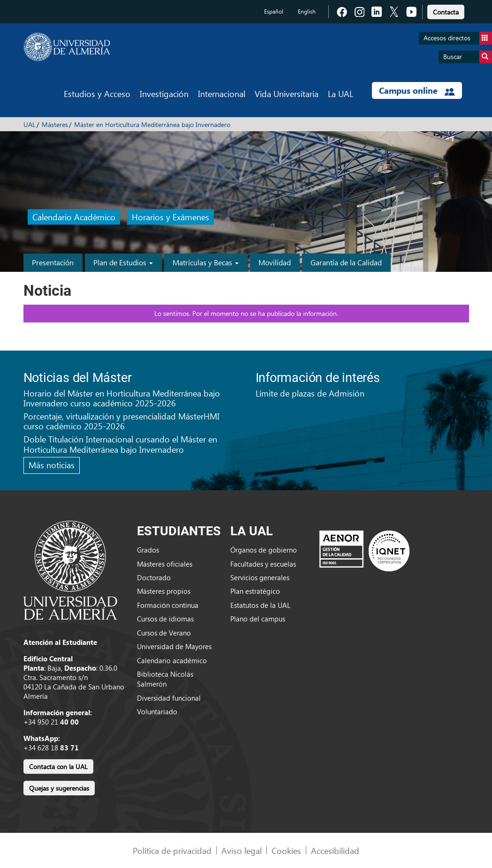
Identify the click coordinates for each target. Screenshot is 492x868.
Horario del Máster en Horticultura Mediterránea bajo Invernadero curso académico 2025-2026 (122, 398)
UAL (30, 124)
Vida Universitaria (287, 94)
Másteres (55, 124)
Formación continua (168, 605)
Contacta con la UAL (58, 767)
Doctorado (154, 577)
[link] (446, 11)
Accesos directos (458, 38)
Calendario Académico (74, 217)
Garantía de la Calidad (346, 262)
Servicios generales (260, 577)
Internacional (222, 94)
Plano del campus (258, 619)
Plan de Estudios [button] (123, 262)
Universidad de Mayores (174, 646)
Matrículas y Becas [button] (206, 262)
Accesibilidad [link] (335, 850)
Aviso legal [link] (242, 850)
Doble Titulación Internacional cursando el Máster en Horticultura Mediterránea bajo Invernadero (120, 444)
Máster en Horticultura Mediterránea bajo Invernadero (152, 124)
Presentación (53, 262)
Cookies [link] (286, 850)
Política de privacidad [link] (172, 850)
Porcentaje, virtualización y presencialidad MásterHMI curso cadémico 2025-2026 (121, 421)
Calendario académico (172, 660)
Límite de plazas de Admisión (310, 393)
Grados (148, 550)
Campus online (417, 90)
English (307, 11)
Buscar (468, 57)
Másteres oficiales (165, 564)
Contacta (446, 12)
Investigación (164, 94)
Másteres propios (164, 591)
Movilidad (275, 262)
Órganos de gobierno (264, 550)
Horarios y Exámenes (170, 217)
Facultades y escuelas (263, 564)
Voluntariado (157, 711)
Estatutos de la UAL (260, 605)
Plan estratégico (255, 591)
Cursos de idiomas (165, 619)
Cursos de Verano (164, 633)
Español (274, 11)
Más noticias (52, 465)
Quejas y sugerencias (59, 788)
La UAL (341, 94)
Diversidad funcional (169, 698)
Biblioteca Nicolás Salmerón (165, 679)
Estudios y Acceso (97, 94)
